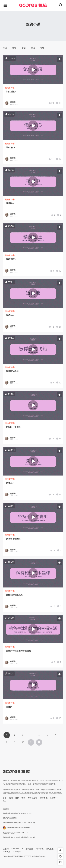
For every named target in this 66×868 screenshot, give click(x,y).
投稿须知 (29, 849)
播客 (23, 798)
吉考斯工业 (32, 798)
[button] (33, 70)
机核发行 (54, 798)
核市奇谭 (44, 798)
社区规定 (7, 851)
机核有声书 (10, 88)
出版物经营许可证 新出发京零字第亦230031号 (19, 837)
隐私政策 (50, 849)
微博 (11, 798)
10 (23, 742)
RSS (4, 801)
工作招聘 (17, 851)
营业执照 (6, 809)
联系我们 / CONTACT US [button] (13, 849)
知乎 (5, 798)
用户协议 (40, 849)
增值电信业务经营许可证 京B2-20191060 (17, 813)
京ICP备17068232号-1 (11, 818)
